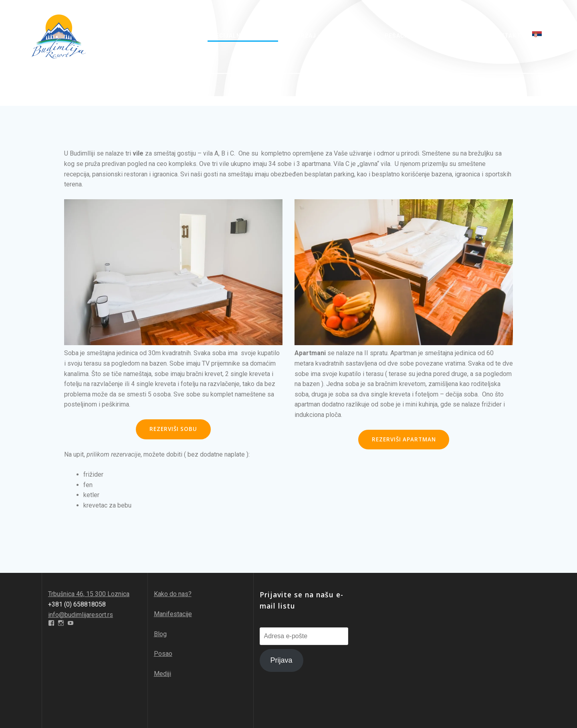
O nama (185, 36)
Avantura (350, 36)
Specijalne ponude (239, 36)
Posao (163, 654)
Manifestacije (173, 614)
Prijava (281, 660)
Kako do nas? (173, 594)
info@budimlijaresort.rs (81, 615)
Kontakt (506, 36)
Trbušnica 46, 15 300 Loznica (89, 594)
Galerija (466, 36)
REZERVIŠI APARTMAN (404, 440)
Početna (148, 36)
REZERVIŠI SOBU (174, 429)
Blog (160, 634)
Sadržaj (303, 36)
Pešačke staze (409, 36)
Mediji (162, 674)
